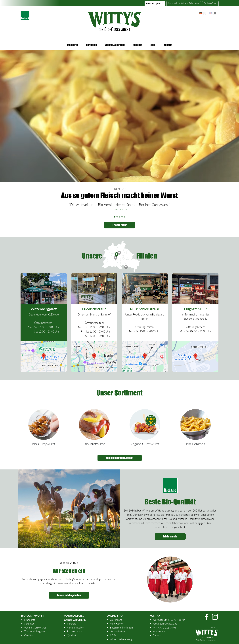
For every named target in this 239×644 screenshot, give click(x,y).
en (213, 13)
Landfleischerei (184, 3)
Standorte (72, 45)
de (203, 13)
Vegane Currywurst (145, 444)
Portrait (71, 624)
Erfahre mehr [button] (120, 225)
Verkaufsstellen (76, 627)
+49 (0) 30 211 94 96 (164, 627)
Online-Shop (210, 3)
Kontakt (168, 45)
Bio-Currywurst (155, 3)
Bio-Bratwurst (94, 444)
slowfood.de (121, 209)
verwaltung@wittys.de (165, 624)
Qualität (138, 45)
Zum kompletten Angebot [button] (120, 458)
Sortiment (91, 45)
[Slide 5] (124, 217)
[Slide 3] (120, 217)
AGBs (113, 635)
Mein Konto (116, 624)
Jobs (153, 45)
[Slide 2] (117, 217)
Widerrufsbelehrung (121, 639)
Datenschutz (160, 635)
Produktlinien (74, 631)
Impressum (159, 631)
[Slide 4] (122, 217)
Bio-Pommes (195, 444)
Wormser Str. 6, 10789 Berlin (169, 620)
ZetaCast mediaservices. (206, 640)
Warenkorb (116, 620)
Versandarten (117, 631)
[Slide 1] (115, 217)
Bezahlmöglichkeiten (121, 627)
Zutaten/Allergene (115, 45)
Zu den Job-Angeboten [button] (69, 595)
